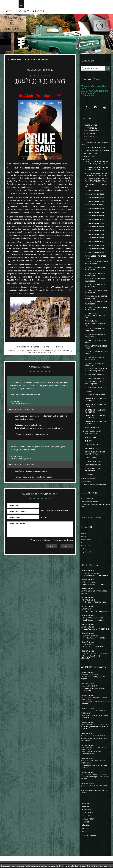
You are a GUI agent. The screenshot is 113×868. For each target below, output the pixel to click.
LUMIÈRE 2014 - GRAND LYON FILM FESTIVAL (95, 423)
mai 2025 (85, 832)
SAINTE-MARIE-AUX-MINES (92, 619)
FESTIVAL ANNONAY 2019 (94, 235)
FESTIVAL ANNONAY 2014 (94, 217)
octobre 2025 (87, 817)
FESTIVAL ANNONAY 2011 (94, 206)
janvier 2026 (86, 807)
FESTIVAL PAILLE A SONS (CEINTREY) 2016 (94, 384)
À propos (39, 12)
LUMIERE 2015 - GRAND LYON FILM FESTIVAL (95, 400)
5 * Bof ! (85, 140)
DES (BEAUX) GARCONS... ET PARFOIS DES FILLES (95, 454)
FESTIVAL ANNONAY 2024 (94, 249)
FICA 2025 (88, 392)
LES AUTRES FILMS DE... (93, 462)
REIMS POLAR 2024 (92, 428)
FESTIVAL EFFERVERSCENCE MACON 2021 (95, 331)
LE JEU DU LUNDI (91, 458)
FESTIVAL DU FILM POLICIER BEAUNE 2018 (95, 281)
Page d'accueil (30, 60)
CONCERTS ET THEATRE (94, 445)
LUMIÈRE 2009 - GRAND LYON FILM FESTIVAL (95, 412)
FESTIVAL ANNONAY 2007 (94, 191)
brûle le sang (18, 352)
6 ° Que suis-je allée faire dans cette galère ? (94, 144)
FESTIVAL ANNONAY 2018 (94, 231)
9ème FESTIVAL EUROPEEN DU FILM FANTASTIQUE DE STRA (96, 181)
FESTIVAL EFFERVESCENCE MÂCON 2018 (94, 359)
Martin (20, 402)
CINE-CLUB (89, 442)
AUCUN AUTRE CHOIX (90, 637)
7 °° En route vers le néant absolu (94, 148)
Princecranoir (85, 712)
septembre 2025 (88, 820)
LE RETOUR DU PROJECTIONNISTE (95, 654)
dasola (83, 687)
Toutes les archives (89, 836)
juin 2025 (85, 829)
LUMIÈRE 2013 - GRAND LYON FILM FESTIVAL (95, 417)
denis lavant (47, 353)
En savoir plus (102, 866)
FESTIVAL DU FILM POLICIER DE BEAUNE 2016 (96, 304)
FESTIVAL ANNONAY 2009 (94, 198)
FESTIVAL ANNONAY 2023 (94, 246)
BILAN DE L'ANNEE (91, 438)
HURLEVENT (86, 610)
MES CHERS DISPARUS (93, 466)
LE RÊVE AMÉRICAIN (89, 583)
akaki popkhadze (31, 352)
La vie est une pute (89, 479)
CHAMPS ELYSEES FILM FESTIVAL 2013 (97, 186)
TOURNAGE (89, 475)
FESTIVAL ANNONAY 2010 (94, 202)
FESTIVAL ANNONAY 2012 (94, 209)
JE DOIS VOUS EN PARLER (92, 432)
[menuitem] (10, 12)
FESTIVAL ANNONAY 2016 (94, 224)
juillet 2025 (86, 826)
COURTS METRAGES (90, 157)
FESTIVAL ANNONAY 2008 (94, 195)
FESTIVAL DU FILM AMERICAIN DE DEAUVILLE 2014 (97, 263)
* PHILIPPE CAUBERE (90, 126)
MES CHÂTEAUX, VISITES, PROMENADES (94, 470)
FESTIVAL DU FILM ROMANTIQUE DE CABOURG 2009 (95, 324)
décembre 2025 (87, 811)
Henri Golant (86, 547)
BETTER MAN (43, 60)
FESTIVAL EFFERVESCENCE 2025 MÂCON (96, 353)
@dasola (84, 675)
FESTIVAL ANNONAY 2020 (94, 239)
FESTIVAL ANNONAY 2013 (94, 213)
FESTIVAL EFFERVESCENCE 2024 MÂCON (96, 348)
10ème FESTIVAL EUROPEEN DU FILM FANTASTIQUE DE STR (96, 163)
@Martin (26, 435)
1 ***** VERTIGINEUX (90, 129)
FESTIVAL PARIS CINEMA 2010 (96, 388)
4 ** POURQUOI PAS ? (91, 137)
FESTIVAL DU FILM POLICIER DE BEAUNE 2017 (96, 309)
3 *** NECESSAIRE (33, 348)
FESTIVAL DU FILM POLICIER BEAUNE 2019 (95, 286)
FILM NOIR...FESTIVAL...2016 (95, 396)
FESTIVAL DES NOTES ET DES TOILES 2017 (95, 258)
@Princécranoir (86, 698)
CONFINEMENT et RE (90, 154)
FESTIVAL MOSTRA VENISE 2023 (97, 379)
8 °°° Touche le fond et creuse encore (96, 151)
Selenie (20, 457)
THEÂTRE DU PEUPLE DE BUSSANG (95, 485)
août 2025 (85, 823)
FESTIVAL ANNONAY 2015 (94, 220)
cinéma (41, 352)
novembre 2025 (87, 813)
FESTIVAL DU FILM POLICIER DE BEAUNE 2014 (96, 292)
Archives (24, 12)
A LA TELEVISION (91, 434)
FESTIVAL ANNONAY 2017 (94, 228)
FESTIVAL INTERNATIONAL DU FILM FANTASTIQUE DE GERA (96, 370)
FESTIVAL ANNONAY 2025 (94, 253)
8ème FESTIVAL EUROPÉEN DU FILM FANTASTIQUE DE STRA (96, 175)
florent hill (50, 352)
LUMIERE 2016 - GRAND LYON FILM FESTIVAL (95, 406)
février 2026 (86, 804)
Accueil (10, 12)
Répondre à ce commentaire (24, 411)
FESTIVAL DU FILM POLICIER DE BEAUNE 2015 (96, 298)
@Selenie (26, 478)
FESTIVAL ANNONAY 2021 (94, 242)
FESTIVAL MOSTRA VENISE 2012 (97, 375)
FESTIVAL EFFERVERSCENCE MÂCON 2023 (95, 336)
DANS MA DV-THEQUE (93, 449)
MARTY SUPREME (88, 601)
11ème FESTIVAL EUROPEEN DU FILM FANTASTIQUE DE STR (96, 169)
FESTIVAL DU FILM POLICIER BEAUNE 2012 (95, 269)
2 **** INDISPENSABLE (91, 132)
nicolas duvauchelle (63, 352)
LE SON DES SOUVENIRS (90, 574)
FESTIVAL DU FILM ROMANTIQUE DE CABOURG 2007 (95, 316)
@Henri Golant (86, 725)
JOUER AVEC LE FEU (15, 60)
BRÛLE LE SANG (40, 82)
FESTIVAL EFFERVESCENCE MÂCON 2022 (94, 365)
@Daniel (84, 787)
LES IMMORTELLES (88, 645)
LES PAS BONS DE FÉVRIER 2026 (94, 592)
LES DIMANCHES (87, 627)
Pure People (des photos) (90, 502)
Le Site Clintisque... (87, 499)
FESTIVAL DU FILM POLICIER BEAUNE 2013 (95, 275)
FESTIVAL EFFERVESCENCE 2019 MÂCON (96, 342)
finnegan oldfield (35, 353)
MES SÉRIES (87, 482)
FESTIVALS (86, 160)
